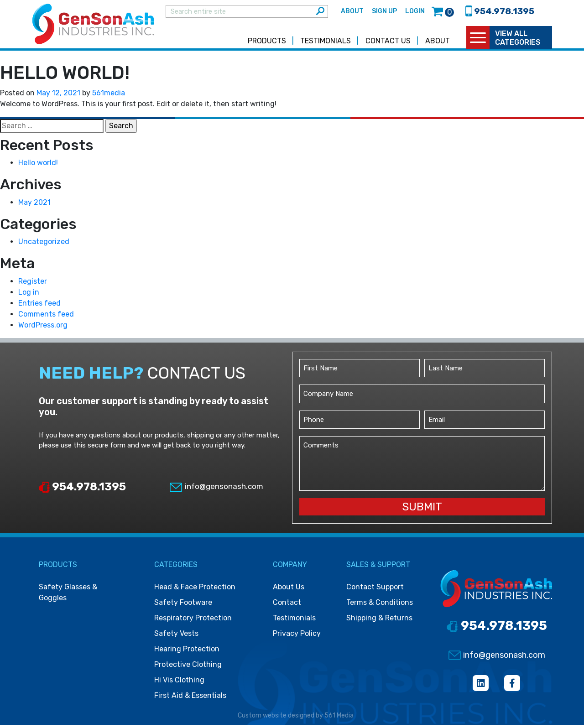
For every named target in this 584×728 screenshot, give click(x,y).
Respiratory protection (193, 621)
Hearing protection (187, 652)
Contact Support (375, 590)
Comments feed (46, 317)
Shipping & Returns (379, 621)
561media (109, 96)
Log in (29, 295)
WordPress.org (43, 328)
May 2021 (34, 205)
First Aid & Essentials (190, 699)
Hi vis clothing (179, 683)
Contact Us (388, 44)
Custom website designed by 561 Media (296, 719)
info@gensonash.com (216, 489)
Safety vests (176, 637)
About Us (289, 590)
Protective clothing (188, 668)
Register (33, 284)
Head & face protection (195, 590)
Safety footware (183, 606)
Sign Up (384, 13)
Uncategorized (44, 245)
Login (415, 13)
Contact (287, 606)
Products (267, 44)
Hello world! (38, 166)
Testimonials (326, 44)
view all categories (518, 41)
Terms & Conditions (380, 606)
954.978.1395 (82, 490)
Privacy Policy (297, 637)
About (352, 13)
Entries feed (39, 306)
